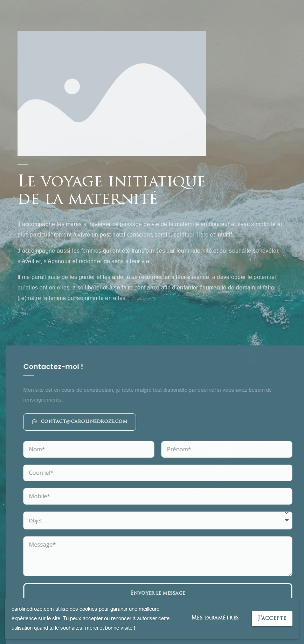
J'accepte (272, 619)
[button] (171, 422)
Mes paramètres (215, 618)
